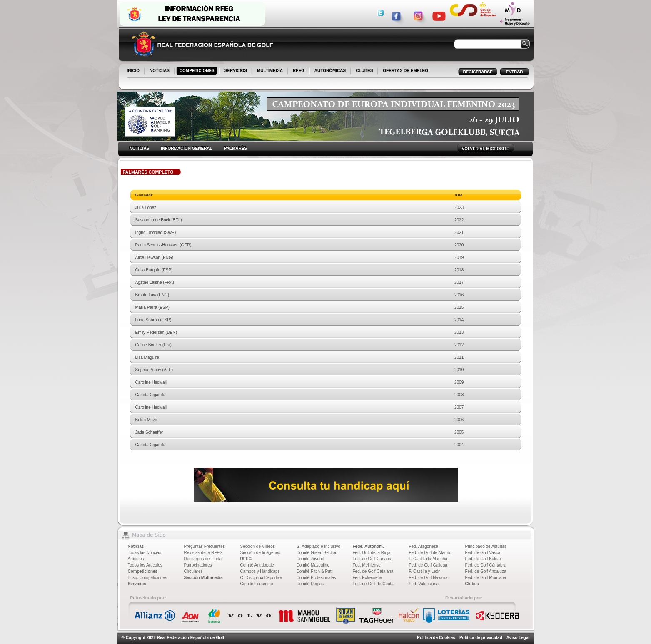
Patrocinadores (198, 565)
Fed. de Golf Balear (483, 559)
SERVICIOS (236, 71)
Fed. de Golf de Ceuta (373, 584)
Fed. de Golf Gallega (428, 565)
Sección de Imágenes (260, 553)
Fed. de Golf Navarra (428, 578)
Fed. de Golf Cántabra (486, 565)
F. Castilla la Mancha (428, 559)
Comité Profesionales (316, 578)
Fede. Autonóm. (368, 546)
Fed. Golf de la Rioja (372, 553)
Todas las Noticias (145, 553)
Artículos (136, 559)
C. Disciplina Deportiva (261, 578)
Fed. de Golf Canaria (372, 559)
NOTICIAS (160, 71)
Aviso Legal (518, 638)
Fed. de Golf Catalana (373, 571)
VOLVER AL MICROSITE (486, 149)
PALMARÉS (236, 148)
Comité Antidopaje (257, 565)
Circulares (193, 571)
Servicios (137, 584)
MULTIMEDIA (271, 71)
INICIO (134, 71)
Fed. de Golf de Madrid (430, 553)
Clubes (472, 584)
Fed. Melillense (367, 565)
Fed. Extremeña (368, 578)
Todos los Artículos (145, 565)
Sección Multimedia (203, 578)
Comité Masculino (313, 565)
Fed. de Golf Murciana (486, 578)
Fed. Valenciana (424, 584)
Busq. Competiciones (148, 578)
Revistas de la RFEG (203, 553)
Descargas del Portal (203, 559)
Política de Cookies (436, 638)
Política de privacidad (481, 638)
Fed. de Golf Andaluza (486, 571)
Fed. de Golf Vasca (483, 553)
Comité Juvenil (310, 559)
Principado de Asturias (486, 546)
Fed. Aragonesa (424, 546)
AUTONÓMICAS (330, 71)
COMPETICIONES (198, 71)
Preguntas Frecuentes (205, 546)
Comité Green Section (317, 553)
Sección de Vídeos (258, 546)
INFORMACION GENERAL (186, 148)
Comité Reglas (310, 584)
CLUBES (364, 71)
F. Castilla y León (425, 571)
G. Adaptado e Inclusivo (319, 546)
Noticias (136, 546)
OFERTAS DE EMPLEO (405, 71)
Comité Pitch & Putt (315, 571)
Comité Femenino (257, 584)
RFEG (299, 71)
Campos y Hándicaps (260, 571)
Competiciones (143, 571)
